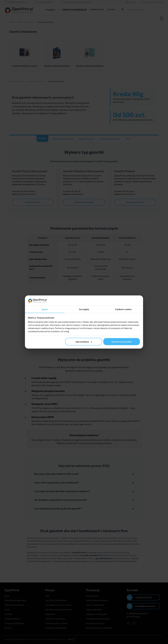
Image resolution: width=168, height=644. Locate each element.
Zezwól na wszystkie (122, 342)
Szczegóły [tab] (84, 309)
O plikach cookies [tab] (123, 309)
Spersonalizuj (84, 342)
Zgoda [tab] (45, 309)
